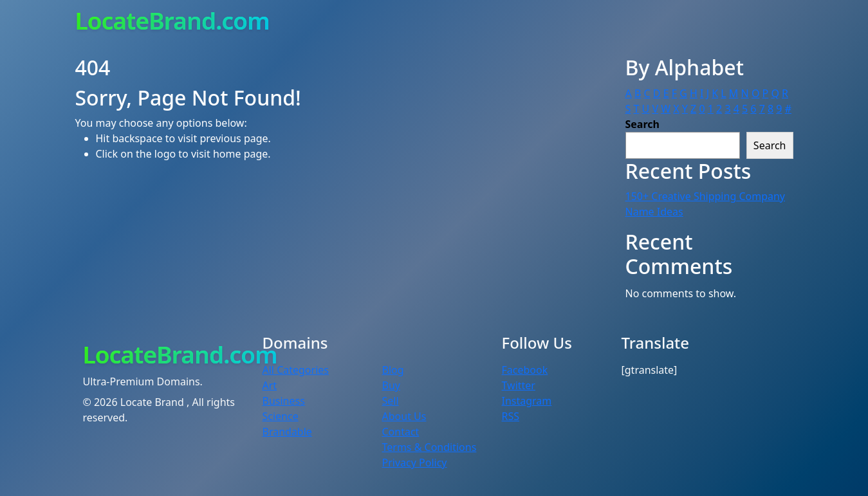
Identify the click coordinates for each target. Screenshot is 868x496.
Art (270, 385)
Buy (391, 385)
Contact (401, 432)
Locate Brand (153, 402)
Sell (391, 401)
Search (642, 124)
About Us (404, 416)
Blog (393, 370)
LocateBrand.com (172, 21)
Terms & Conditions (429, 447)
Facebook (525, 370)
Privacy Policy (415, 463)
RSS (511, 416)
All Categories (296, 370)
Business (284, 401)
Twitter (519, 385)
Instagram (527, 401)
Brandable (287, 432)
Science (281, 416)
